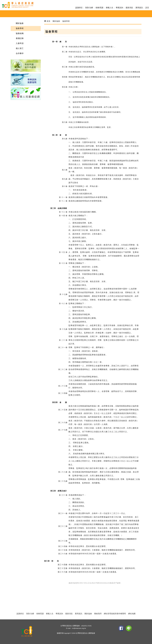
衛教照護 (40, 614)
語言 (147, 8)
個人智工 (20, 48)
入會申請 (20, 43)
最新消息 (129, 8)
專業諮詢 (119, 8)
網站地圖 (132, 614)
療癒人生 (110, 8)
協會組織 (20, 33)
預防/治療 (89, 8)
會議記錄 (20, 38)
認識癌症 (79, 8)
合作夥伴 (20, 53)
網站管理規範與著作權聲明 (115, 614)
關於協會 (20, 23)
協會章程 (20, 28)
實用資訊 (139, 8)
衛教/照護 (99, 8)
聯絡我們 (98, 614)
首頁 (47, 21)
